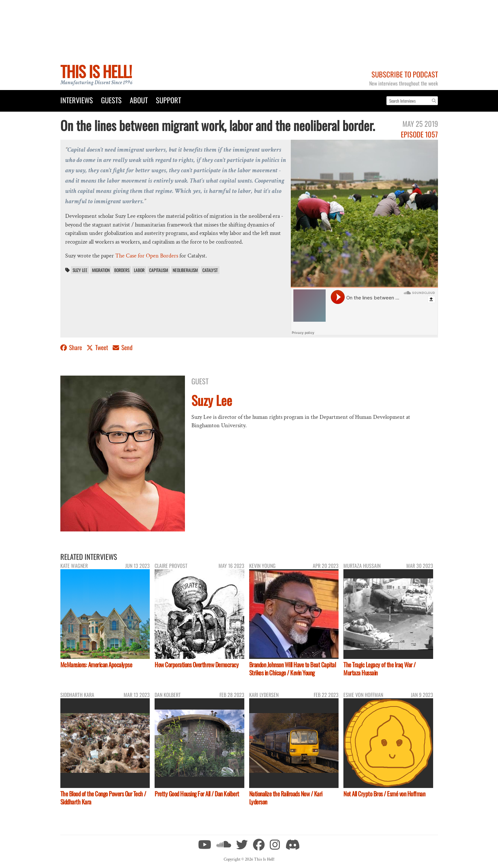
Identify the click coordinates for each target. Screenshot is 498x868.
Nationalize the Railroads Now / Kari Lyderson (286, 798)
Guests (111, 100)
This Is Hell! (96, 71)
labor (139, 270)
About (139, 100)
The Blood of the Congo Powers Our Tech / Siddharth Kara (103, 798)
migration (101, 270)
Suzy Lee (80, 270)
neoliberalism (185, 270)
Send (123, 347)
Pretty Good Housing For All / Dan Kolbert (197, 794)
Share (72, 347)
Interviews (77, 100)
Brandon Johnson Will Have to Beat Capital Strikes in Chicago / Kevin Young (293, 669)
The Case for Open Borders (147, 256)
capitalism (159, 270)
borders (122, 270)
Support (168, 100)
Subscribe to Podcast (405, 74)
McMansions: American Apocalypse (96, 665)
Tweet (98, 347)
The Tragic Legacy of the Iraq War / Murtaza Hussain (380, 669)
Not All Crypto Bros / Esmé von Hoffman (384, 794)
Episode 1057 (419, 134)
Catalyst (210, 270)
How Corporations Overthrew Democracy (197, 665)
